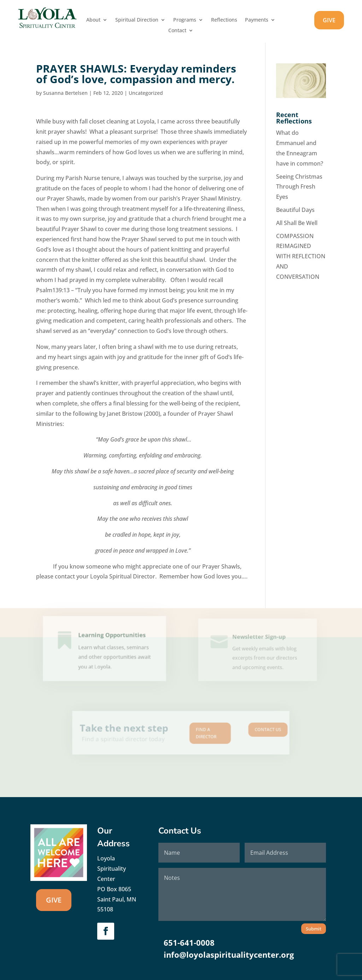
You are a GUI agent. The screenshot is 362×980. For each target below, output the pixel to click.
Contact (177, 31)
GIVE (329, 20)
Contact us (247, 730)
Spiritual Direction (137, 20)
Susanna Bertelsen (65, 93)
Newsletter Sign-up (259, 639)
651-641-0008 (189, 942)
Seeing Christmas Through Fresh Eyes (299, 187)
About (93, 20)
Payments (257, 20)
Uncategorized (146, 93)
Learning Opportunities (111, 639)
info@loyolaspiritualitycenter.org (229, 955)
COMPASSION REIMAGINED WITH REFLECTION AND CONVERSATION (301, 256)
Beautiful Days (295, 210)
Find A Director (201, 733)
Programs (185, 20)
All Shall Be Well (297, 223)
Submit (314, 929)
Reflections (224, 20)
